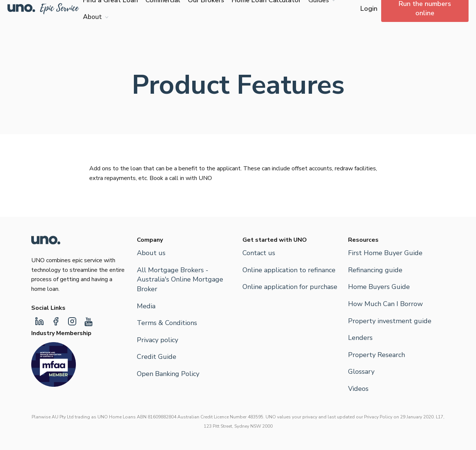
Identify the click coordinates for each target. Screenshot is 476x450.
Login (369, 9)
